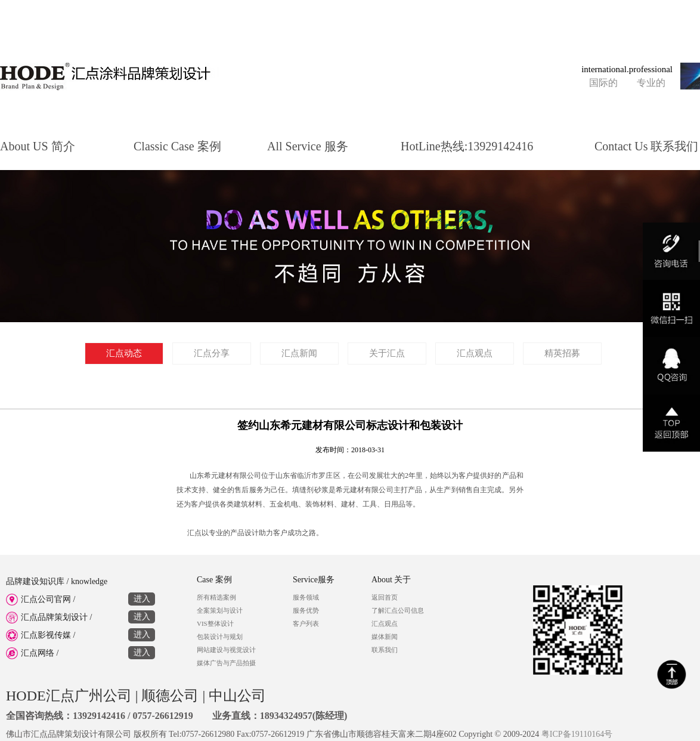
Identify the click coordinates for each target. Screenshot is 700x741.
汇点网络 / (80, 652)
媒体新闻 (385, 637)
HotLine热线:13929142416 (467, 144)
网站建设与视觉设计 (226, 650)
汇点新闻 (299, 353)
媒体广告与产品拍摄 (226, 663)
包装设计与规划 (220, 637)
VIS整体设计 (215, 623)
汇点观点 (475, 353)
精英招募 (562, 353)
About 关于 (391, 580)
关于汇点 (387, 353)
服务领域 (306, 597)
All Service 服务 (308, 144)
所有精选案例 (216, 597)
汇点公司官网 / (80, 598)
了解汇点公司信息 (398, 610)
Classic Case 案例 (177, 144)
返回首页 (385, 597)
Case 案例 (214, 580)
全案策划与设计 (220, 610)
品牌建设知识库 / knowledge (57, 581)
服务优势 (306, 610)
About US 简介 (38, 144)
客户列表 (306, 623)
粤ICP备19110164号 (577, 734)
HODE (26, 696)
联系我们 (385, 650)
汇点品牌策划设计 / (80, 616)
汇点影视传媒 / (80, 634)
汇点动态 (124, 353)
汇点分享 (212, 353)
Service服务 (314, 580)
